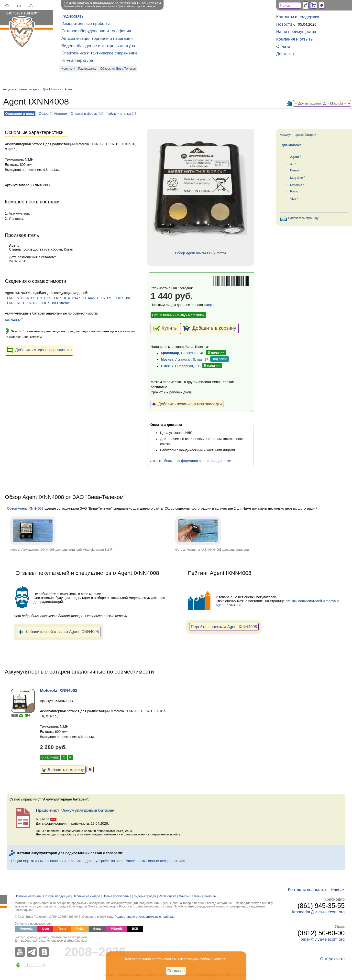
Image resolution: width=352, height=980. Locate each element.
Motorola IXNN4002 (59, 690)
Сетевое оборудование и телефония (96, 31)
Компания (286, 39)
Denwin (295, 170)
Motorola (296, 185)
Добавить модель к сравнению (39, 350)
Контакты (285, 17)
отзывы (307, 39)
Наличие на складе (86, 896)
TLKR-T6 (27, 298)
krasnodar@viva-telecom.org (318, 912)
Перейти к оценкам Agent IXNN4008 (224, 627)
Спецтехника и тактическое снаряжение (99, 53)
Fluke (80, 929)
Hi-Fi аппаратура (77, 60)
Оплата (283, 47)
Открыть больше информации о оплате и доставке (190, 461)
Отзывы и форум (84, 114)
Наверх (338, 890)
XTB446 (89, 298)
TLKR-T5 (12, 298)
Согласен (176, 971)
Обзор (44, 114)
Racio (294, 191)
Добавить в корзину (209, 328)
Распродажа (87, 69)
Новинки (67, 69)
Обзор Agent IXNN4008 (193, 253)
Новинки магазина (28, 896)
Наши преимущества (296, 32)
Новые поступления (117, 896)
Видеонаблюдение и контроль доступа (98, 46)
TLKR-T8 (59, 298)
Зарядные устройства (96, 861)
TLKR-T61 (13, 303)
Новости (284, 24)
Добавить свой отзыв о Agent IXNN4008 (59, 632)
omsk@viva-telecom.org (323, 939)
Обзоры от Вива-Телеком (118, 69)
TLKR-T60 (122, 298)
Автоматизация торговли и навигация (97, 38)
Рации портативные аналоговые (39, 861)
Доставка (285, 54)
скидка (209, 305)
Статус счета (332, 959)
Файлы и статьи (118, 114)
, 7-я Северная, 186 (181, 366)
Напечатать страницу (303, 218)
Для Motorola (52, 89)
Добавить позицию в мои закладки (187, 404)
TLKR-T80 (30, 303)
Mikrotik (117, 929)
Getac (97, 929)
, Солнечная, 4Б (183, 353)
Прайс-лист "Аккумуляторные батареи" (76, 810)
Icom (45, 929)
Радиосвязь (72, 16)
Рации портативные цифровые (152, 861)
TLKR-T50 (104, 298)
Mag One (297, 178)
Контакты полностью (308, 890)
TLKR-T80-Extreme (55, 303)
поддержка (309, 17)
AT (292, 164)
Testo (62, 929)
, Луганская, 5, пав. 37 (185, 359)
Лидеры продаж (145, 896)
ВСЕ (135, 929)
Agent (69, 89)
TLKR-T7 (43, 298)
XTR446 (74, 298)
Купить (165, 328)
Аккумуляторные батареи (21, 89)
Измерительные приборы (86, 24)
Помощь (210, 896)
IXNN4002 (13, 320)
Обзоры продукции (57, 896)
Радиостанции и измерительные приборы (144, 917)
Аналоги (61, 114)
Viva (293, 199)
